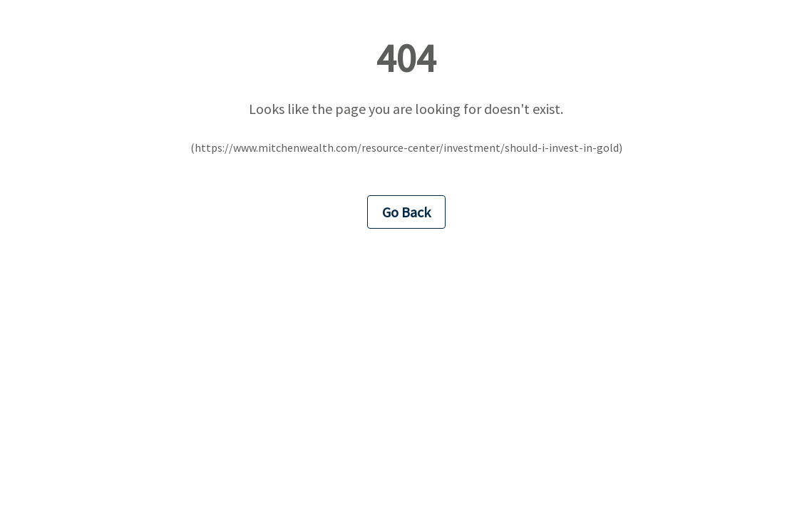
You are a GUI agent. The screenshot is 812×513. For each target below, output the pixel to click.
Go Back (406, 212)
